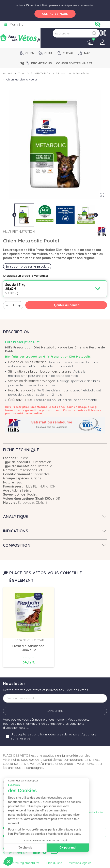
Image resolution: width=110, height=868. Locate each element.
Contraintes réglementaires (21, 863)
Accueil (8, 73)
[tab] (55, 517)
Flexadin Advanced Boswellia (29, 648)
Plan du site (54, 863)
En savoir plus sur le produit (27, 266)
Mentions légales (80, 863)
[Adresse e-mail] (55, 698)
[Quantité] (13, 305)
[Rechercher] (76, 33)
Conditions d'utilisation (92, 812)
